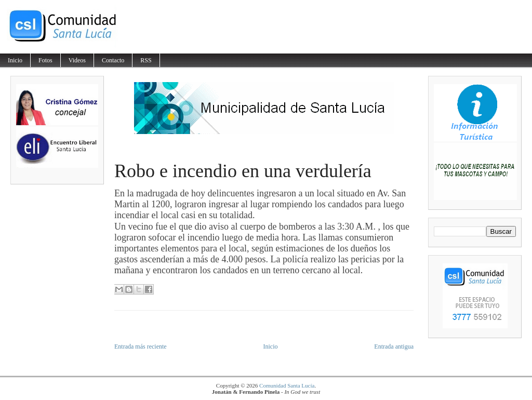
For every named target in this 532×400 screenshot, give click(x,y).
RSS (146, 60)
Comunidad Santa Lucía (287, 385)
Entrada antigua (394, 346)
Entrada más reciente (141, 346)
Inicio (15, 60)
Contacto (113, 60)
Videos (77, 60)
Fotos (45, 60)
